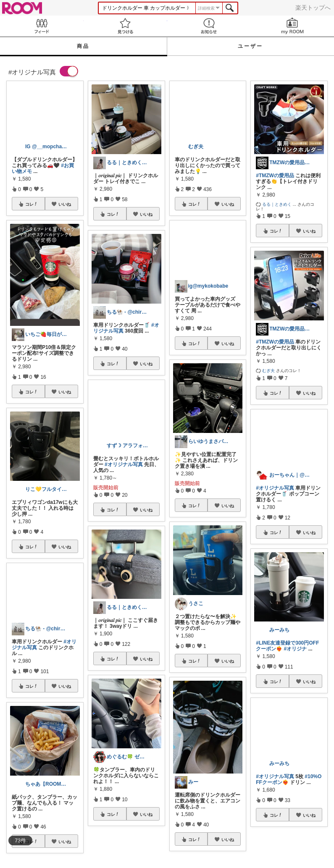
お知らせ (209, 26)
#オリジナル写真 (124, 464)
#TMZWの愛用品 (275, 176)
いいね (65, 204)
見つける (125, 26)
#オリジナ (296, 649)
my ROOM (292, 26)
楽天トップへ (313, 8)
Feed (42, 26)
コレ (32, 204)
